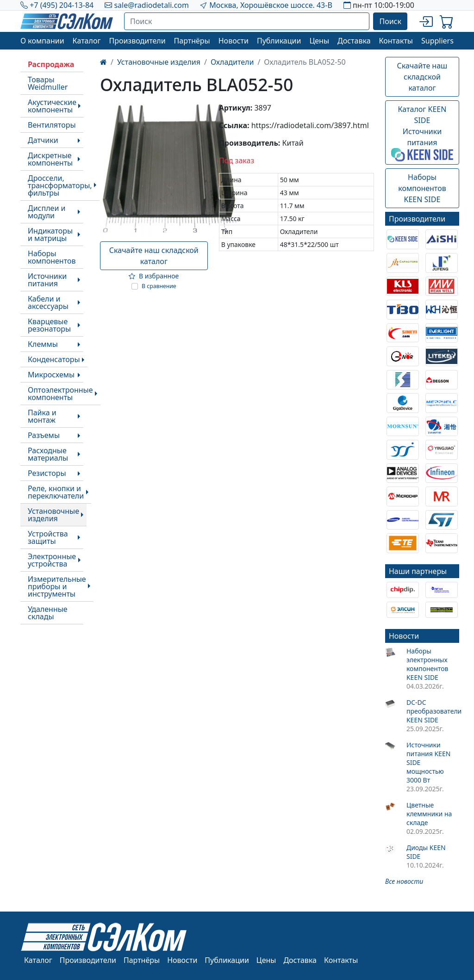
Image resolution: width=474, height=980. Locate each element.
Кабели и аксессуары (48, 302)
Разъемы (44, 435)
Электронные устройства (52, 560)
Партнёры (192, 41)
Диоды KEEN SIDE (426, 852)
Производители (137, 41)
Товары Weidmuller (48, 83)
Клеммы (43, 344)
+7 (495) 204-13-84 (62, 5)
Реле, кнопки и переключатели (56, 492)
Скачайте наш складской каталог (154, 256)
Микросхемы (51, 375)
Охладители (232, 62)
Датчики (43, 140)
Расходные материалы (48, 454)
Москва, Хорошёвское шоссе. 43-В (271, 5)
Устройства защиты (48, 537)
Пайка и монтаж (42, 416)
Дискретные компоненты (50, 159)
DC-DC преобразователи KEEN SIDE (433, 711)
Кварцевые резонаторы (49, 325)
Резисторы (47, 473)
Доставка (354, 41)
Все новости (404, 881)
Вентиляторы (52, 125)
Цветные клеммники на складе (429, 814)
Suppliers (437, 41)
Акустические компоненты (52, 106)
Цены (319, 41)
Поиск (390, 21)
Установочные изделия (53, 515)
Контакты (396, 41)
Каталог (87, 41)
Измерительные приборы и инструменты (57, 586)
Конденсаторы (54, 359)
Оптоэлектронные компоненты (60, 394)
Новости (234, 41)
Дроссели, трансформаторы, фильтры (60, 185)
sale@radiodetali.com (151, 5)
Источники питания (47, 280)
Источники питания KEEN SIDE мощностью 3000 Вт (428, 762)
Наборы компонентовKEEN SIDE (422, 188)
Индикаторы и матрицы (50, 234)
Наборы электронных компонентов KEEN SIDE (427, 664)
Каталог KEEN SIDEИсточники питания (422, 133)
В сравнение (159, 286)
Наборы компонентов (52, 257)
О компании (42, 41)
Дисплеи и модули (47, 212)
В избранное (154, 276)
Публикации (279, 41)
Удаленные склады (48, 613)
